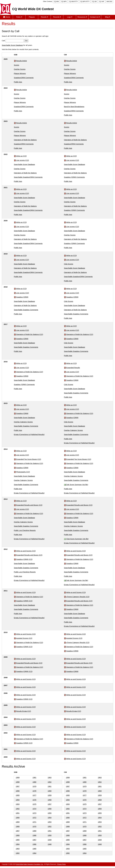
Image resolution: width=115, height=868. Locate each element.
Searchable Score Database (12, 45)
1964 (34, 853)
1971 (34, 822)
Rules (19, 17)
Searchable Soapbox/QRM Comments (28, 177)
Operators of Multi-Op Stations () (30, 334)
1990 (18, 818)
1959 (50, 795)
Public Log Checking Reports (25, 530)
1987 (18, 831)
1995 (18, 795)
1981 (34, 777)
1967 (34, 840)
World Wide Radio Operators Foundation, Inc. (30, 864)
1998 (18, 782)
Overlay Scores (20, 69)
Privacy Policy (62, 864)
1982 (18, 853)
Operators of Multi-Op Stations (25, 140)
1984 (18, 844)
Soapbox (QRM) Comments (74, 177)
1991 (18, 813)
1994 (18, 800)
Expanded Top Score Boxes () (29, 459)
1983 (18, 849)
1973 (34, 813)
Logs (70, 17)
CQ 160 (94, 2)
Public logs (18, 82)
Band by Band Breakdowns (74, 107)
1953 (50, 822)
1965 (34, 849)
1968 (34, 835)
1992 (18, 809)
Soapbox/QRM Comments (24, 78)
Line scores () (23, 160)
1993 (18, 804)
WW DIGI (109, 2)
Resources (82, 17)
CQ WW (56, 2)
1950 (50, 835)
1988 (18, 826)
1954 (50, 818)
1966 (34, 844)
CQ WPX (64, 2)
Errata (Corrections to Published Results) (29, 434)
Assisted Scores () (24, 638)
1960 (50, 791)
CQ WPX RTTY (85, 2)
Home (7, 17)
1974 (34, 809)
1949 (50, 840)
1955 (50, 813)
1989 (18, 822)
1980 (34, 782)
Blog (108, 17)
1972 (34, 818)
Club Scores (69, 264)
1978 (34, 791)
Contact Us (95, 17)
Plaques (32, 17)
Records (57, 17)
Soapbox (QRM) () (24, 559)
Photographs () (23, 472)
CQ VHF (102, 2)
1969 (34, 831)
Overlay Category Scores (23, 422)
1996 (18, 791)
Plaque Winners (20, 73)
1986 (18, 835)
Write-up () (21, 156)
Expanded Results (73, 368)
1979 (34, 786)
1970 (34, 826)
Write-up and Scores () (26, 551)
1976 (34, 800)
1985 (18, 840)
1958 (50, 800)
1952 (50, 826)
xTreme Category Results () (78, 597)
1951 (50, 831)
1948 (50, 844)
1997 (18, 786)
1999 (18, 777)
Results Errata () (24, 711)
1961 (50, 786)
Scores (17, 65)
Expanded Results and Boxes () (29, 505)
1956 (50, 809)
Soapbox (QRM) (22, 297)
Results (44, 17)
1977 (34, 795)
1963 (50, 777)
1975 (34, 804)
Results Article (22, 61)
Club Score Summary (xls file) (77, 485)
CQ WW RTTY (73, 2)
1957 (50, 804)
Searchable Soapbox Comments (26, 310)
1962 (50, 782)
